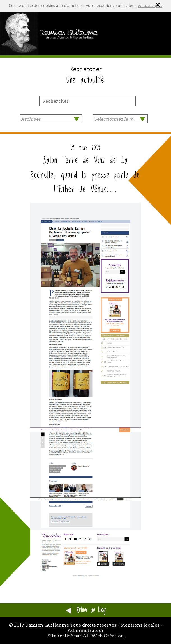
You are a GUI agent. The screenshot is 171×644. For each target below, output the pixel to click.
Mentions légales (140, 625)
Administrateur (86, 630)
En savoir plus (150, 5)
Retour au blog (86, 610)
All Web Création (103, 636)
